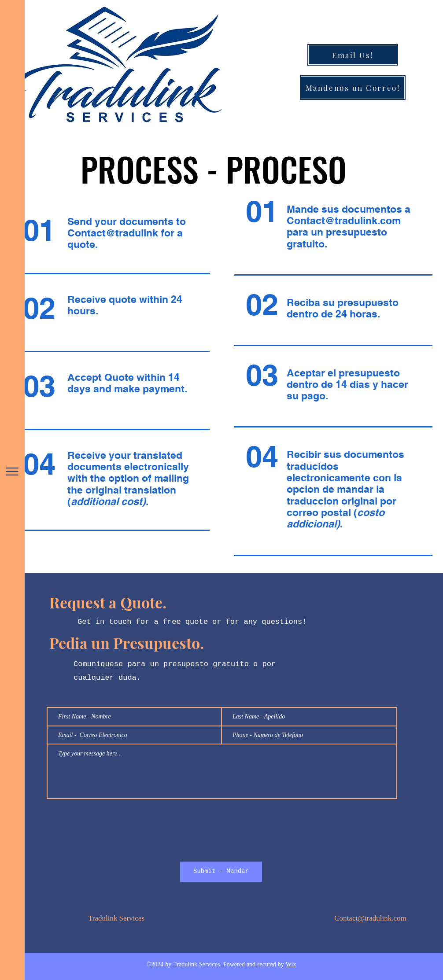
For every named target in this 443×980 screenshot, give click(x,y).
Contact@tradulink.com (344, 220)
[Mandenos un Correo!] (353, 88)
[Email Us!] (353, 55)
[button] (12, 472)
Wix (291, 965)
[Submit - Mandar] (221, 872)
